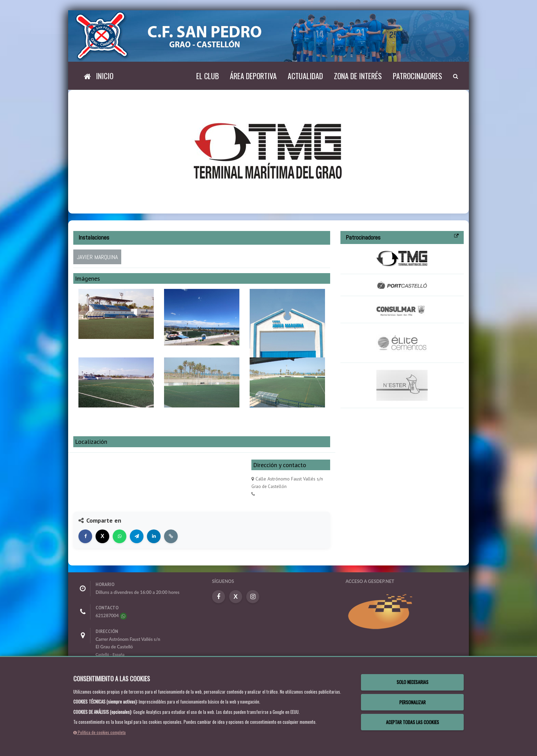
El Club (208, 76)
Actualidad (305, 76)
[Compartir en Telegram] (137, 536)
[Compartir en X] (102, 536)
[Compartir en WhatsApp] (120, 536)
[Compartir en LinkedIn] (154, 536)
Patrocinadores (417, 76)
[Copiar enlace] (171, 536)
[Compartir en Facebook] (85, 536)
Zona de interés (358, 76)
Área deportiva (253, 76)
